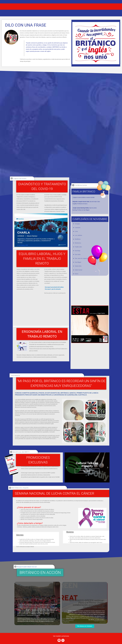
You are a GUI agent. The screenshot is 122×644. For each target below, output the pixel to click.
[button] (90, 224)
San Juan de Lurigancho (82, 259)
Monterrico (78, 243)
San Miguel (78, 263)
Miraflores (78, 239)
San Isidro (78, 255)
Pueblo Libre (79, 247)
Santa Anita (78, 267)
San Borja (78, 251)
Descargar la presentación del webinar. (54, 287)
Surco (77, 275)
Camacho (78, 228)
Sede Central (79, 271)
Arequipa (78, 224)
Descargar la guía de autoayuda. (53, 289)
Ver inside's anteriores (61, 636)
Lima (76, 232)
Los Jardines (79, 236)
